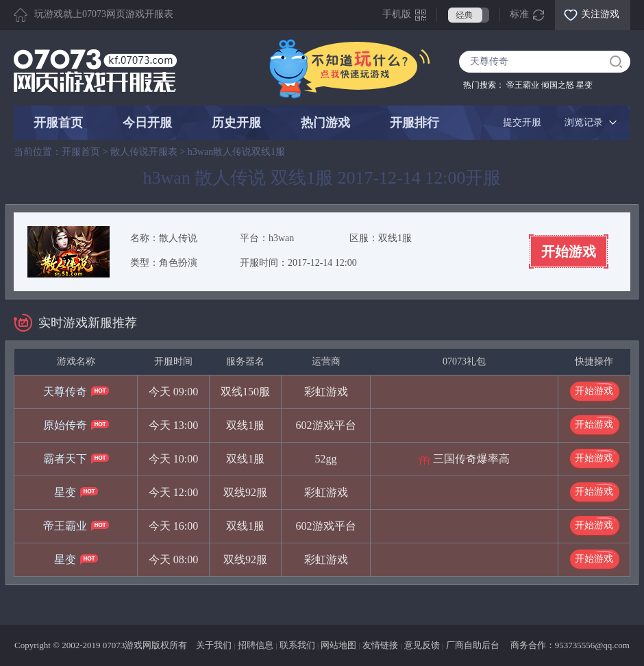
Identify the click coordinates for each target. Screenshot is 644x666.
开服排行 (414, 123)
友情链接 (380, 645)
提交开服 (522, 122)
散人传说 (178, 238)
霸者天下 (65, 459)
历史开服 (236, 123)
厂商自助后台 (473, 645)
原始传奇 (65, 425)
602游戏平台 (326, 425)
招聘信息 (256, 645)
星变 (584, 85)
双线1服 (395, 238)
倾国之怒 (558, 85)
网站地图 (338, 645)
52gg (326, 459)
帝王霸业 (523, 85)
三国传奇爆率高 (471, 459)
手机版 (397, 14)
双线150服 (245, 392)
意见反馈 (422, 645)
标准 (519, 14)
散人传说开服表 (144, 152)
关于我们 (214, 645)
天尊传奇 (65, 392)
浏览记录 (584, 122)
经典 (469, 15)
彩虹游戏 (326, 392)
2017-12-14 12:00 (322, 263)
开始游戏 (569, 251)
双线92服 (245, 492)
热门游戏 (325, 123)
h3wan (281, 238)
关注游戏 (600, 14)
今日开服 (147, 123)
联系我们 (297, 645)
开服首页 (58, 123)
